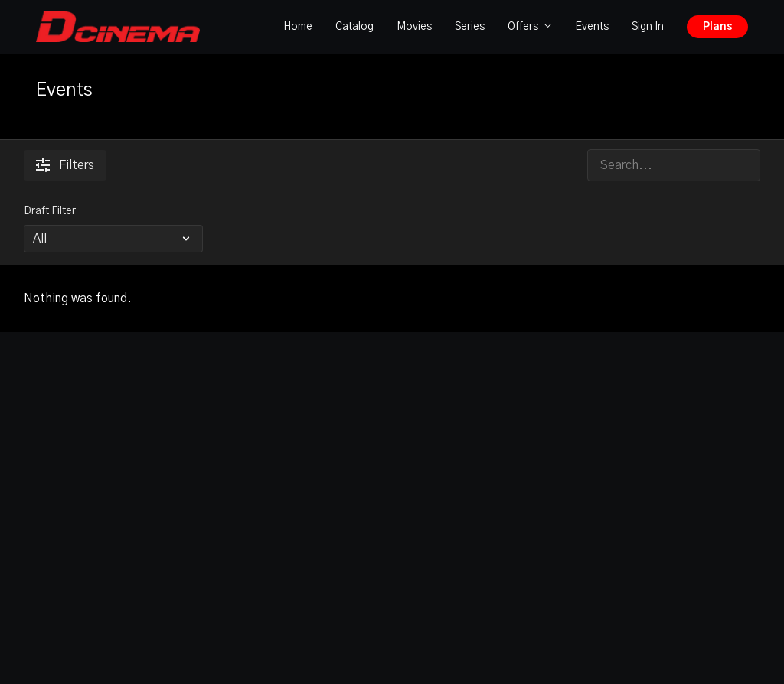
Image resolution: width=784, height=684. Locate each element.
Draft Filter (50, 211)
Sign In (648, 27)
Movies (414, 27)
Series (470, 27)
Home (298, 27)
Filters (65, 165)
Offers (530, 27)
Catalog (354, 27)
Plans (718, 27)
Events (592, 27)
